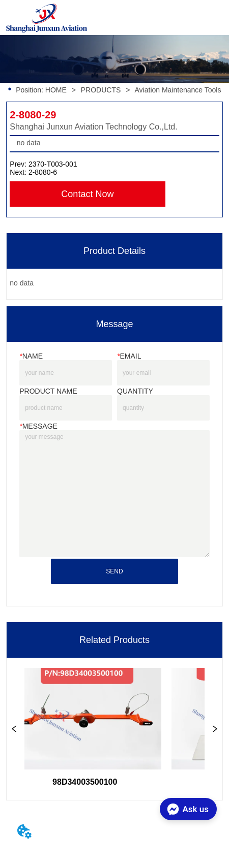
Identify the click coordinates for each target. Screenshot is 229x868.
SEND (114, 571)
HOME (56, 90)
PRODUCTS (101, 90)
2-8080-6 (43, 172)
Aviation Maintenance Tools (178, 90)
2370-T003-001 (53, 164)
